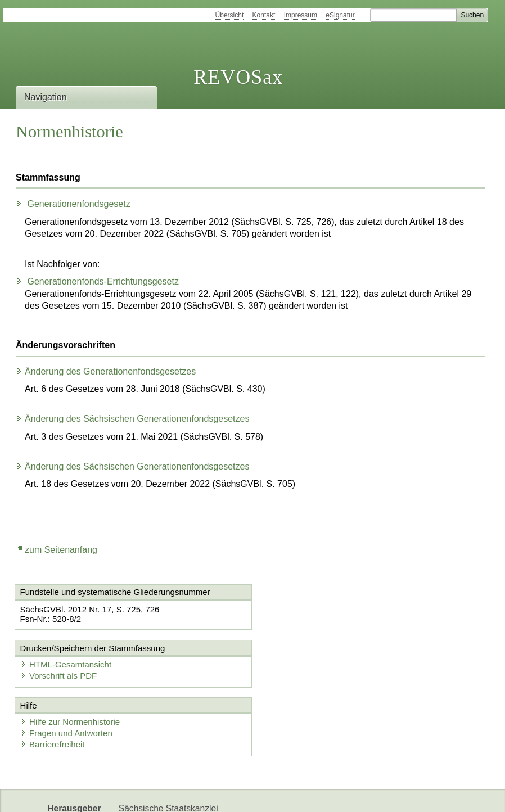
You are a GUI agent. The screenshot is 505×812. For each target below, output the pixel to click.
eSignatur (340, 15)
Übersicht (230, 15)
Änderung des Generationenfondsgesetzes (106, 371)
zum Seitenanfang (57, 550)
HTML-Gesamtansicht (313, 609)
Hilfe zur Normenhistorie (71, 666)
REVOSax (238, 77)
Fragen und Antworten (67, 677)
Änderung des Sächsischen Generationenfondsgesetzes (132, 419)
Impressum (301, 15)
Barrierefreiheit (53, 689)
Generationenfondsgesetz (73, 204)
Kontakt (264, 15)
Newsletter (139, 794)
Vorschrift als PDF (305, 620)
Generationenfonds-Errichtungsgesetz (97, 281)
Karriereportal (197, 794)
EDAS (247, 794)
